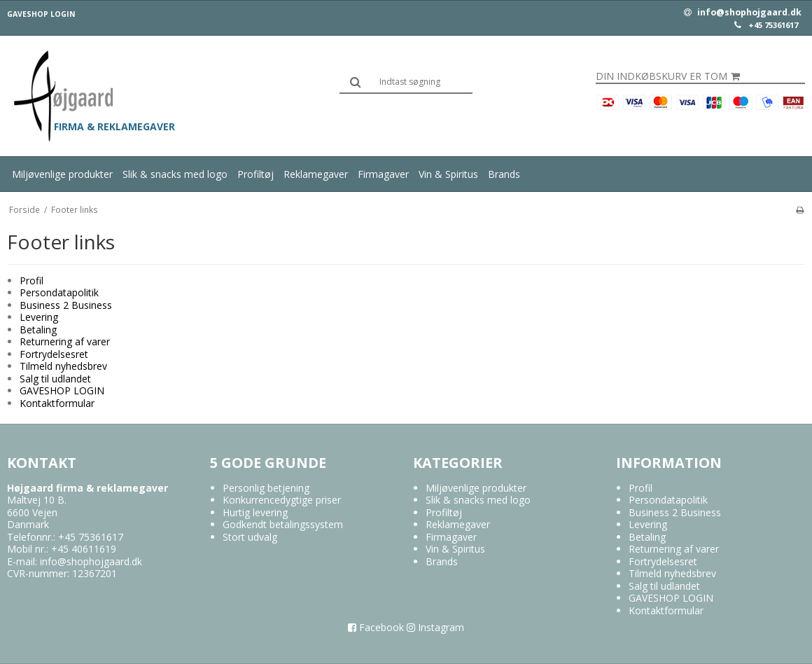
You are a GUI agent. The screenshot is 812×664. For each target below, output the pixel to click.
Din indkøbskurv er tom (668, 76)
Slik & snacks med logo (175, 174)
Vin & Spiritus (448, 174)
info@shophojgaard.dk (743, 13)
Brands (504, 174)
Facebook (376, 627)
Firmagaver (383, 174)
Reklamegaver (316, 174)
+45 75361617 (773, 25)
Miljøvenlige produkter (62, 174)
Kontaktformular (57, 403)
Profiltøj (255, 174)
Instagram (435, 627)
